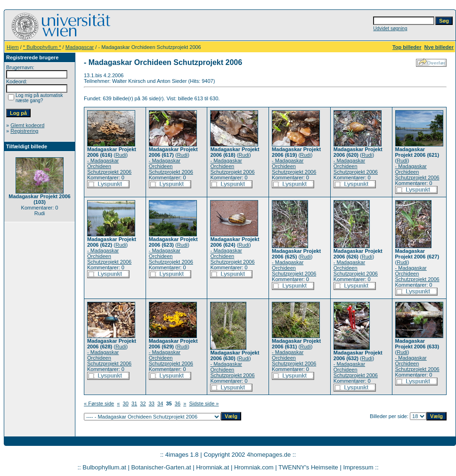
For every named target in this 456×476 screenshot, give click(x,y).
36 (178, 403)
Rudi (121, 155)
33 (152, 403)
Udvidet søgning (390, 28)
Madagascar (80, 47)
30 (126, 403)
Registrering (24, 131)
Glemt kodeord (27, 125)
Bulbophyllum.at (104, 467)
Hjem (13, 47)
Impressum (358, 467)
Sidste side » (204, 403)
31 (134, 403)
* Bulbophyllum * (42, 47)
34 (160, 403)
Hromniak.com (254, 467)
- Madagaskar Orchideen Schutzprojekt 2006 (109, 166)
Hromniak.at (212, 467)
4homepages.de (269, 455)
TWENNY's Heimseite (308, 467)
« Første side (99, 403)
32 (143, 403)
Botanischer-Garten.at (161, 467)
